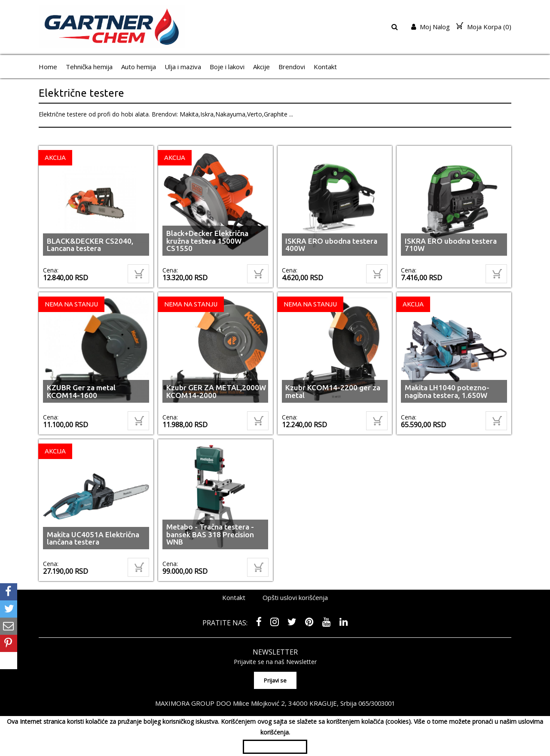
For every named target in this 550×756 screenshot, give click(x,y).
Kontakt (325, 67)
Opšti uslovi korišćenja (295, 597)
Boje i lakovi (227, 67)
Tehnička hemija (89, 67)
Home (48, 67)
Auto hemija (139, 67)
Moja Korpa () (484, 27)
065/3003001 (377, 701)
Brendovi (292, 67)
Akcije (261, 67)
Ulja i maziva (183, 67)
